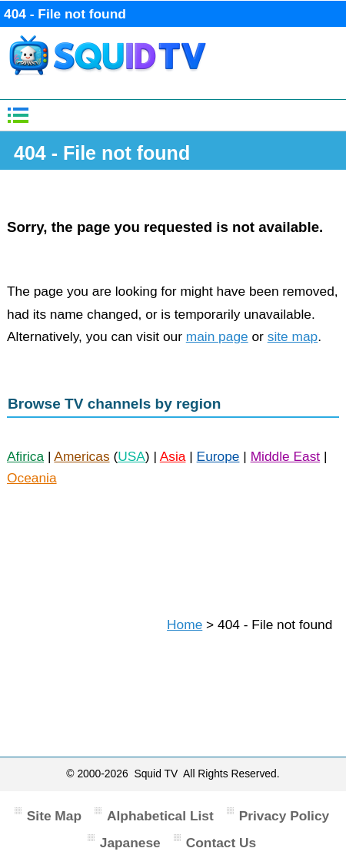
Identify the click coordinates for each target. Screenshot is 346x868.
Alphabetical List (160, 816)
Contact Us (221, 843)
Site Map (54, 816)
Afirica (25, 456)
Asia (173, 456)
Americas (82, 456)
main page (217, 336)
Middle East (286, 456)
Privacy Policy (284, 816)
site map (293, 336)
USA (131, 456)
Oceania (32, 478)
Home (185, 624)
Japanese (130, 843)
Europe (218, 456)
